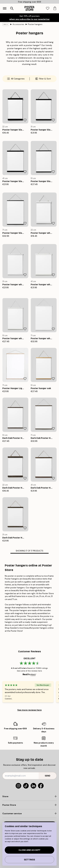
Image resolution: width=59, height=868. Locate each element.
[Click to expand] (29, 796)
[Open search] (12, 8)
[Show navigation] (5, 8)
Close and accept (29, 850)
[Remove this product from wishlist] (25, 120)
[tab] (48, 8)
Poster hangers (35, 24)
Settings (29, 860)
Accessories (18, 24)
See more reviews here (29, 710)
